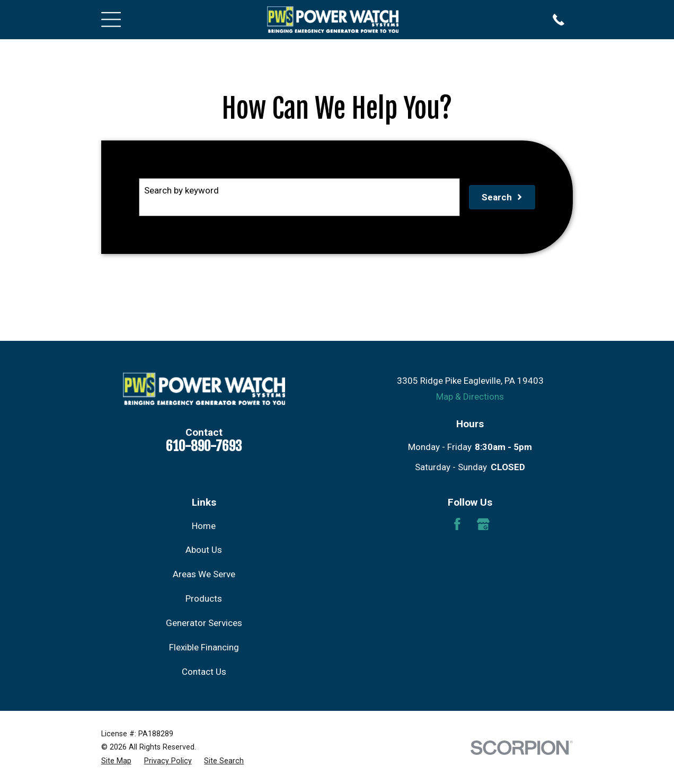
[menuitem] (116, 761)
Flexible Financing (204, 647)
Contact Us (204, 672)
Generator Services (204, 623)
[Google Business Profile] (483, 524)
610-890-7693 (204, 446)
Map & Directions (470, 397)
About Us (204, 550)
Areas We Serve (204, 574)
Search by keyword (181, 190)
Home (204, 526)
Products (204, 598)
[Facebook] (457, 524)
